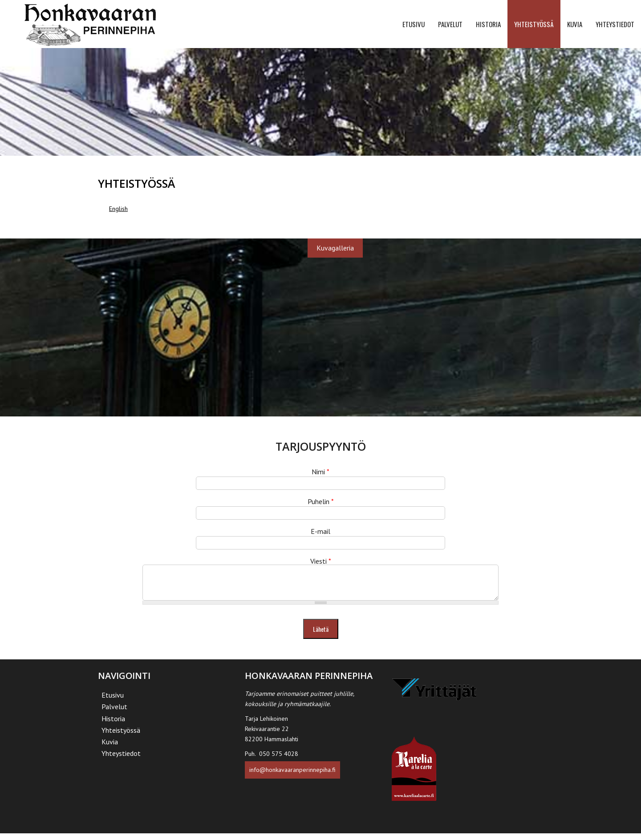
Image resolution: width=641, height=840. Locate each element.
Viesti (321, 561)
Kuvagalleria (335, 248)
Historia (488, 24)
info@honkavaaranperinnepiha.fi (292, 776)
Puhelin (321, 501)
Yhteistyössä (534, 24)
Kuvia (575, 24)
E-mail (320, 531)
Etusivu (414, 24)
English (118, 209)
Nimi (320, 472)
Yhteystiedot (615, 24)
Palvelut (450, 24)
